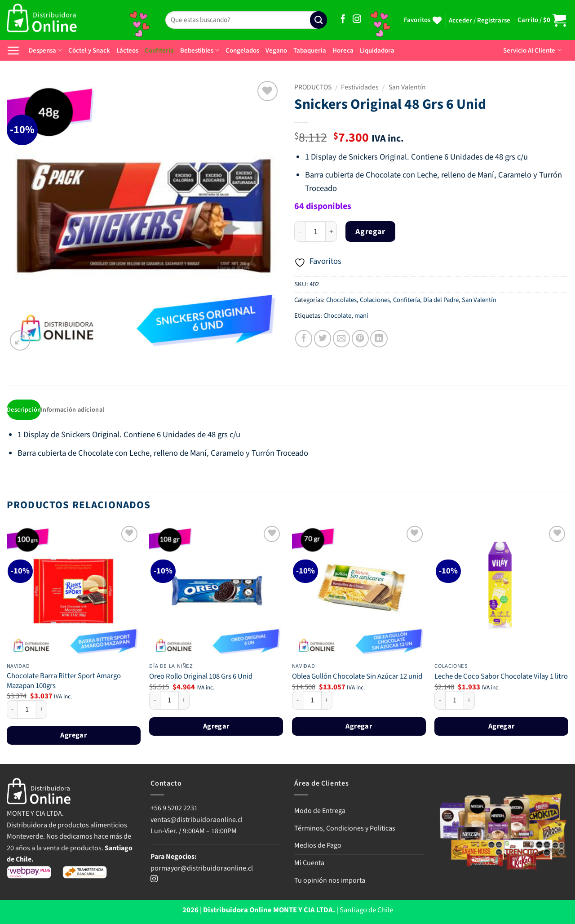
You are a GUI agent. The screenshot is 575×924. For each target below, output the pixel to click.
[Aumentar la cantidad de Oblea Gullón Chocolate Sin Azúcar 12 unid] (327, 701)
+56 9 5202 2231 (174, 809)
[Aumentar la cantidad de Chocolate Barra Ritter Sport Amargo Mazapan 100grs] (42, 710)
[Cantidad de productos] (315, 232)
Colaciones (375, 300)
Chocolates (341, 300)
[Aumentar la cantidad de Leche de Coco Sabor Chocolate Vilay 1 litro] (469, 701)
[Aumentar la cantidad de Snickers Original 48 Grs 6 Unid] (331, 232)
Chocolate (337, 316)
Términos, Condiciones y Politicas (345, 829)
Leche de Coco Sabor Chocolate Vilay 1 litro (501, 678)
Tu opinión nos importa (330, 881)
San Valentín (407, 87)
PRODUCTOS (313, 87)
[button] (480, 21)
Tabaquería (310, 51)
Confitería (159, 51)
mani (361, 316)
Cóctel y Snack (89, 51)
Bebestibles (200, 51)
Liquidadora (377, 51)
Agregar (370, 232)
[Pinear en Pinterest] (360, 338)
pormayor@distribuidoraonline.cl (202, 869)
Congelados (242, 51)
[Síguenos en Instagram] (357, 20)
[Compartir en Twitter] (323, 338)
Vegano (276, 51)
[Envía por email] (341, 338)
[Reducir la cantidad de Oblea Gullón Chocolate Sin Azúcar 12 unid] (297, 701)
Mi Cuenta (309, 864)
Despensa (45, 51)
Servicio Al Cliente (532, 51)
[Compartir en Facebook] (304, 338)
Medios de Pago (318, 846)
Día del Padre (441, 300)
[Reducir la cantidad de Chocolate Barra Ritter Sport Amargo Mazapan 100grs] (12, 710)
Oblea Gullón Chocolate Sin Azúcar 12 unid (357, 678)
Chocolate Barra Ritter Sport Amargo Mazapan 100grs (64, 682)
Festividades (360, 87)
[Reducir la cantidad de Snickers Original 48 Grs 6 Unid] (300, 232)
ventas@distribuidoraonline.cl (197, 820)
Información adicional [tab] (75, 410)
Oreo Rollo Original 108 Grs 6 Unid (201, 678)
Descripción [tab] (24, 410)
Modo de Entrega (320, 812)
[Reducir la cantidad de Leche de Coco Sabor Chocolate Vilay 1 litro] (440, 701)
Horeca (343, 51)
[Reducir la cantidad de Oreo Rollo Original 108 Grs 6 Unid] (155, 701)
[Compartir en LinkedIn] (379, 338)
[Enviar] (318, 20)
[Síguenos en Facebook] (343, 20)
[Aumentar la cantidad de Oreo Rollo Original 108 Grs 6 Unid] (184, 701)
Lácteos (127, 51)
